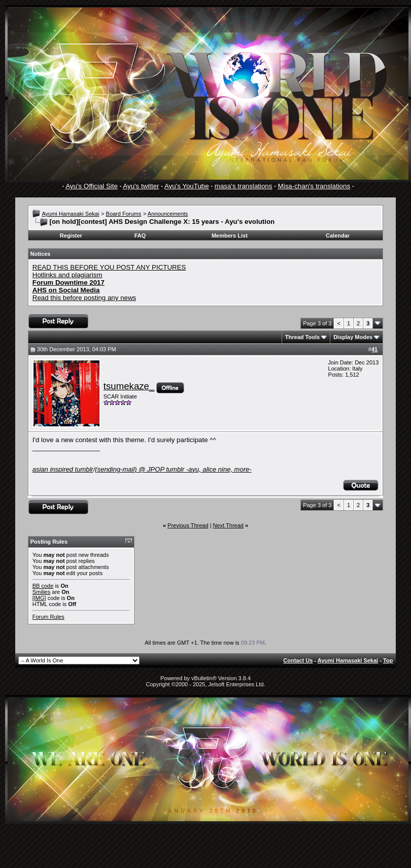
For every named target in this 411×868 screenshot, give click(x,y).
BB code (43, 586)
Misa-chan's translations (314, 186)
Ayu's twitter (141, 186)
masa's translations (244, 186)
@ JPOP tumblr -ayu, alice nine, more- (173, 469)
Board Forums (124, 214)
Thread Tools (302, 337)
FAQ (140, 236)
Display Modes (353, 337)
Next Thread (228, 525)
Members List (230, 236)
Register (71, 236)
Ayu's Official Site (92, 186)
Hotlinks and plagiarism (67, 275)
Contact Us (298, 660)
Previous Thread (188, 525)
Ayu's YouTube (187, 186)
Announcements (168, 214)
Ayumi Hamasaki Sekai (70, 214)
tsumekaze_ (129, 386)
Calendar (338, 236)
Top (388, 660)
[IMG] (39, 598)
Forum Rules (48, 617)
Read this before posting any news (84, 298)
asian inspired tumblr (63, 469)
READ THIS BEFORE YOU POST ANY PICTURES (109, 267)
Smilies (41, 592)
